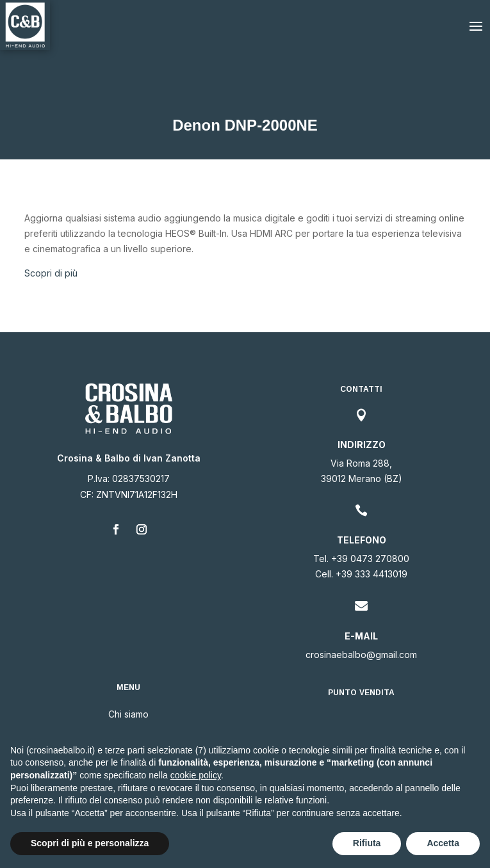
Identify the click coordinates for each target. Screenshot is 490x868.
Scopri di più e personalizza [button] (90, 843)
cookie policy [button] (196, 775)
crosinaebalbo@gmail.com (361, 655)
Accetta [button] (443, 843)
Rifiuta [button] (367, 843)
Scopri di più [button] (51, 273)
